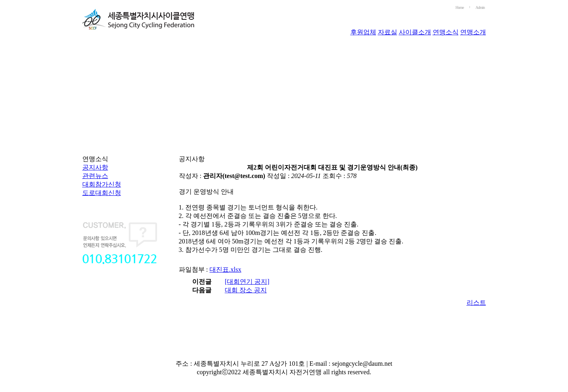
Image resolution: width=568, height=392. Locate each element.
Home (459, 7)
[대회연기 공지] (247, 282)
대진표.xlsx (225, 269)
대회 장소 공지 (246, 290)
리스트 (476, 303)
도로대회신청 (102, 193)
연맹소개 (473, 32)
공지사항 (95, 167)
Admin (480, 7)
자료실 (388, 32)
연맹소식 (446, 32)
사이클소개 (415, 32)
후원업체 (363, 32)
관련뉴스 (95, 176)
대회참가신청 (102, 184)
